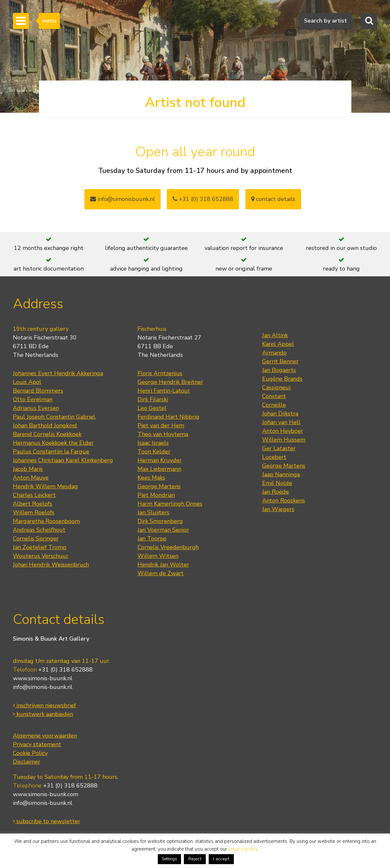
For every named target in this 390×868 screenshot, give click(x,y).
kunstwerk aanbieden (43, 714)
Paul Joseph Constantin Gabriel (54, 417)
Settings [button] (169, 859)
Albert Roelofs (33, 504)
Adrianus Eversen (36, 408)
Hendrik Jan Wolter (163, 565)
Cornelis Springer (36, 539)
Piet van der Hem (161, 425)
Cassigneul (276, 387)
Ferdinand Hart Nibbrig (168, 417)
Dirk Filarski (153, 399)
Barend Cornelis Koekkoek (47, 434)
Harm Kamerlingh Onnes (170, 504)
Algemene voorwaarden (45, 736)
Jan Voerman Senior (163, 530)
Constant (274, 396)
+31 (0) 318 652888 (203, 199)
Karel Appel (278, 344)
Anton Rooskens (284, 501)
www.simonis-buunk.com (46, 794)
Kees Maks (151, 478)
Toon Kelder (154, 452)
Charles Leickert (34, 495)
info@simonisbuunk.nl (123, 199)
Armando (274, 353)
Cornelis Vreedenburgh (168, 547)
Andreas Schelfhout (39, 530)
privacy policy (243, 849)
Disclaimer (27, 762)
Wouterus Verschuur (41, 556)
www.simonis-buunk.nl (43, 678)
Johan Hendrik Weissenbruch (51, 565)
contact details (273, 199)
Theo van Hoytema (163, 434)
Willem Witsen (158, 556)
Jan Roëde (276, 492)
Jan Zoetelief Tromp (40, 547)
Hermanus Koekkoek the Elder (53, 443)
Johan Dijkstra (280, 414)
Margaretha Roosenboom (46, 521)
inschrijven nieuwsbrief (44, 705)
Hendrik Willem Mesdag (45, 486)
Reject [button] (195, 859)
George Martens (159, 486)
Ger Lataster (279, 448)
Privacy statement (37, 744)
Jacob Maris (28, 469)
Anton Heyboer (283, 431)
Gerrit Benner (280, 361)
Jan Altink (275, 335)
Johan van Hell (281, 422)
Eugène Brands (282, 379)
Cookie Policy (30, 753)
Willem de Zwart (161, 573)
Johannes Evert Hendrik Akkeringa (58, 373)
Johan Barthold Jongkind (45, 425)
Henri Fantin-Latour (164, 391)
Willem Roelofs (34, 512)
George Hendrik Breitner (170, 382)
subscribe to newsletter (47, 821)
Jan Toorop (152, 539)
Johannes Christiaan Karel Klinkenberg (63, 460)
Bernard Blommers (38, 391)
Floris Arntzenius (160, 373)
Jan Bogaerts (279, 370)
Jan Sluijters (153, 512)
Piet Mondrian (156, 495)
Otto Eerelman (33, 399)
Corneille (274, 405)
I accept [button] (221, 859)
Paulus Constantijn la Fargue (51, 452)
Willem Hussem (284, 440)
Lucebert (274, 457)
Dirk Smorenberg (160, 521)
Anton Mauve (31, 478)
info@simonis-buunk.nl (43, 687)
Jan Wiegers (278, 509)
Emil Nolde (277, 483)
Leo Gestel (152, 408)
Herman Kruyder (160, 460)
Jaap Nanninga (281, 474)
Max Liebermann (159, 469)
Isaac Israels (153, 443)
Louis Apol (27, 382)
